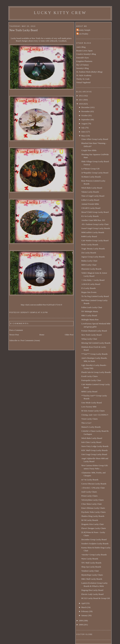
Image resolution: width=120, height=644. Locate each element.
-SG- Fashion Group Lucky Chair (95, 224)
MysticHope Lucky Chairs (92, 575)
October (85, 115)
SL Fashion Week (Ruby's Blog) (89, 72)
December (85, 107)
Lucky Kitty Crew (60, 13)
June (83, 132)
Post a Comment (16, 330)
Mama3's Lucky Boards (91, 427)
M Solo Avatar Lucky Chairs (93, 411)
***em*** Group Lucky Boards (94, 354)
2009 (81, 621)
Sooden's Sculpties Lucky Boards (95, 544)
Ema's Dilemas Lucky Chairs (93, 508)
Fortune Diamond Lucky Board (94, 331)
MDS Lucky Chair (89, 265)
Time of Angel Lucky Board (93, 196)
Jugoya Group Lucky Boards (93, 257)
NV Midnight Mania (90, 311)
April (83, 603)
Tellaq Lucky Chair (89, 339)
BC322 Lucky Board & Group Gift (95, 598)
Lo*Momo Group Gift (90, 169)
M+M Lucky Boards (90, 520)
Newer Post (14, 335)
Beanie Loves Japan (84, 51)
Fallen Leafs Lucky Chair (92, 307)
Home (42, 335)
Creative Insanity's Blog (86, 54)
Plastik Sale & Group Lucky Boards (96, 372)
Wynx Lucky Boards (90, 559)
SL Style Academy (84, 75)
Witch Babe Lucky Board (92, 188)
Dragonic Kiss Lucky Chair (92, 524)
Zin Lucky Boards (89, 253)
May (83, 136)
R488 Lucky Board (89, 236)
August (84, 124)
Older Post (69, 335)
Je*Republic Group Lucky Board (95, 173)
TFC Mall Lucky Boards (91, 563)
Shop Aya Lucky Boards (91, 567)
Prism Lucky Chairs (89, 496)
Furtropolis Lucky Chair (91, 380)
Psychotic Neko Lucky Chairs (93, 512)
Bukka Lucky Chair (89, 261)
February (85, 611)
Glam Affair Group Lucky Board (95, 139)
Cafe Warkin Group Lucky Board (95, 240)
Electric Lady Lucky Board (92, 594)
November (86, 111)
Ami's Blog (81, 47)
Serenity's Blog (82, 68)
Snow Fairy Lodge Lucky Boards (95, 446)
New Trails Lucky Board (23, 30)
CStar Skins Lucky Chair (91, 504)
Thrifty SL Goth (83, 79)
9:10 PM (44, 312)
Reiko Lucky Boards (90, 245)
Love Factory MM (89, 407)
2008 (81, 625)
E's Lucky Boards (88, 288)
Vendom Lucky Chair (90, 571)
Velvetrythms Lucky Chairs (92, 500)
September (86, 119)
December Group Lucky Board (94, 539)
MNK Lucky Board (89, 392)
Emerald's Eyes (82, 58)
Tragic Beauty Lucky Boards (93, 249)
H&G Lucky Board (89, 315)
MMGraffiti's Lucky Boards (93, 232)
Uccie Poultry (83, 34)
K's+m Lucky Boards (90, 216)
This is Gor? (86, 423)
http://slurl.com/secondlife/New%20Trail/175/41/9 (41, 305)
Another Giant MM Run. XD (93, 220)
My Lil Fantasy (82, 65)
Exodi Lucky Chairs (89, 376)
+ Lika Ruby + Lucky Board (93, 280)
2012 (81, 96)
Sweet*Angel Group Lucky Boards (96, 228)
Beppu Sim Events (89, 292)
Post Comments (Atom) (30, 340)
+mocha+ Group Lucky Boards (94, 555)
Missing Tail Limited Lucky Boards (96, 343)
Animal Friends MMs (90, 204)
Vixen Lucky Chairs (89, 419)
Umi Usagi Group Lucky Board (94, 454)
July (83, 128)
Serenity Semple (84, 30)
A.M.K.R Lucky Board (91, 284)
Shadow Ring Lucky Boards (93, 516)
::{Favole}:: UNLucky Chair (93, 488)
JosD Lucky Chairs (89, 492)
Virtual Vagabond (83, 82)
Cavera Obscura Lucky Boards (94, 484)
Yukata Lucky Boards (90, 192)
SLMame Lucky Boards (91, 177)
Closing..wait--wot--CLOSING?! (95, 415)
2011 (81, 100)
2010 (81, 104)
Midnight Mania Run (90, 320)
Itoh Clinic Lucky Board (91, 442)
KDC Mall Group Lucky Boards (94, 450)
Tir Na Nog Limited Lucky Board (95, 296)
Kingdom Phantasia (84, 61)
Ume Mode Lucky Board (91, 403)
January (84, 615)
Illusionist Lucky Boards (91, 269)
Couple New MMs (89, 150)
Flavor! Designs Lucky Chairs (94, 528)
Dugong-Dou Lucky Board (92, 590)
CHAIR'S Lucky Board (91, 208)
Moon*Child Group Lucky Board (95, 212)
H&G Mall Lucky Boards (92, 579)
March (84, 607)
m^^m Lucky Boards (90, 480)
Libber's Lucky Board (90, 200)
